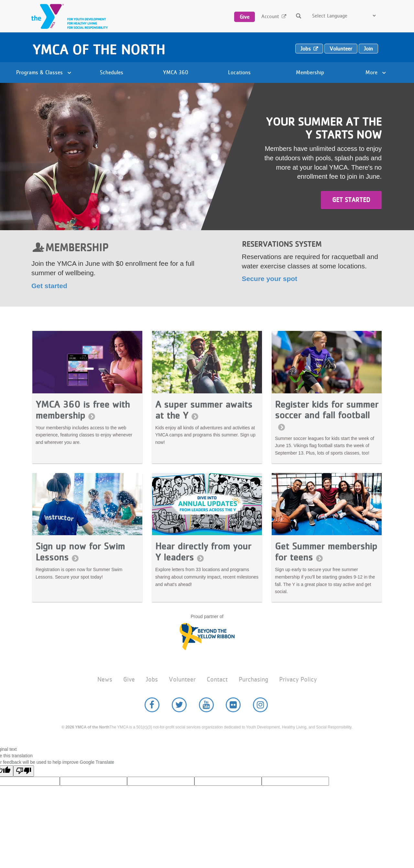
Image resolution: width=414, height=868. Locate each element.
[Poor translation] (24, 771)
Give (245, 17)
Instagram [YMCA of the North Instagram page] (260, 705)
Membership (310, 72)
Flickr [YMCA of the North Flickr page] (233, 705)
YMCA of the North (99, 50)
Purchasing (253, 679)
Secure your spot (270, 279)
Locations (239, 72)
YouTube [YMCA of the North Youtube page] (206, 705)
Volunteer (341, 49)
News (105, 679)
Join (368, 49)
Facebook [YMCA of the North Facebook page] (152, 705)
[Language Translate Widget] (344, 16)
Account (270, 16)
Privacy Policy (298, 679)
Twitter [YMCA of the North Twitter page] (179, 705)
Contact (217, 679)
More (376, 72)
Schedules (112, 72)
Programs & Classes (44, 72)
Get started (351, 200)
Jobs (306, 49)
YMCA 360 (176, 72)
